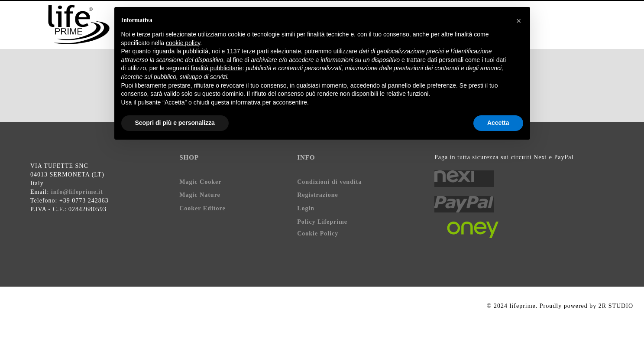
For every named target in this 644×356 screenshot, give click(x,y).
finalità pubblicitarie (217, 68)
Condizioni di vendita (329, 182)
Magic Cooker (200, 182)
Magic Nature (200, 195)
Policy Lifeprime (322, 222)
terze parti (255, 51)
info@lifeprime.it (77, 192)
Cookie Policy (318, 234)
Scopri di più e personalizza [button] (175, 123)
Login (306, 208)
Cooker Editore (202, 208)
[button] (519, 21)
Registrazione (318, 195)
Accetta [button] (498, 123)
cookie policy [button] (183, 43)
